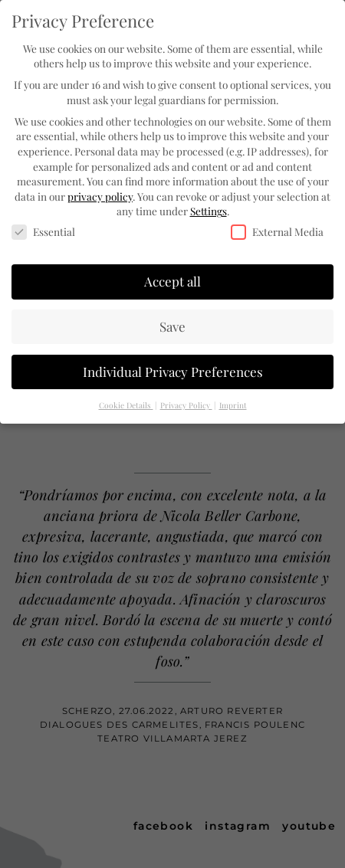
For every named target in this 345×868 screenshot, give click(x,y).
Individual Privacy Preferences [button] (173, 369)
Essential (43, 229)
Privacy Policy (186, 402)
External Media (277, 229)
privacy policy (100, 194)
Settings (209, 208)
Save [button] (172, 324)
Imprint (233, 402)
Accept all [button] (172, 279)
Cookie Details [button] (126, 402)
